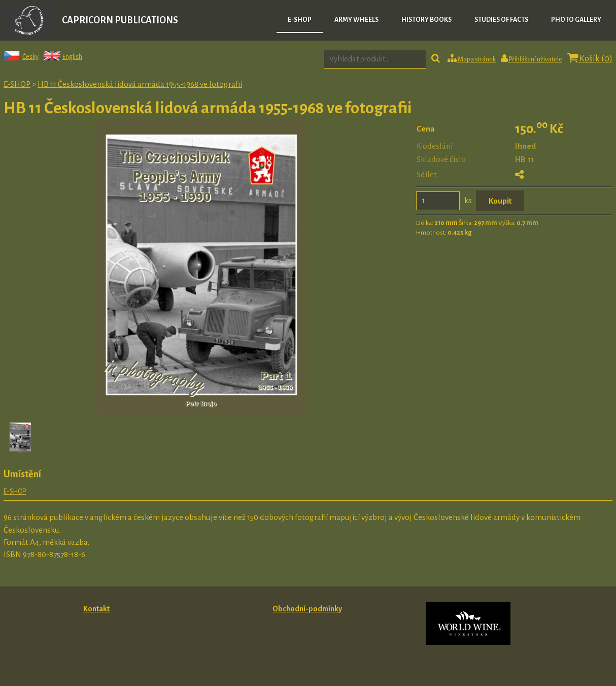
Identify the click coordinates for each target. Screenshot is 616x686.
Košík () (590, 58)
